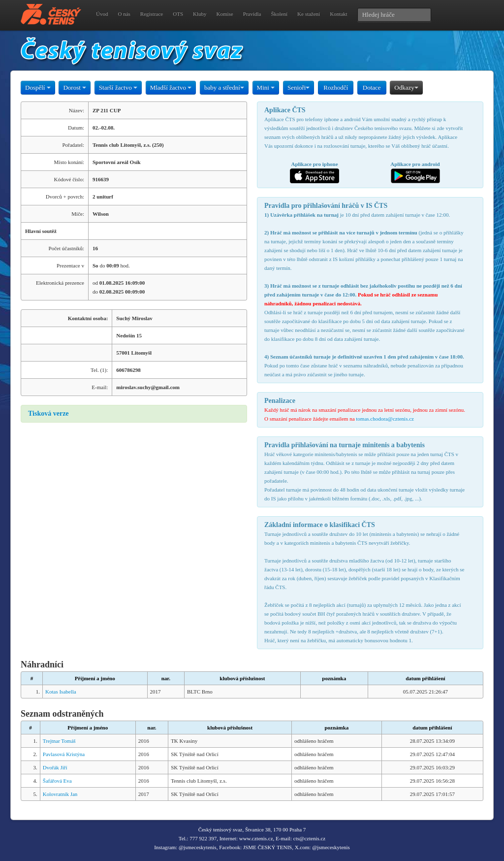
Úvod (102, 14)
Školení (279, 14)
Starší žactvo (118, 87)
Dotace (372, 87)
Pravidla (252, 14)
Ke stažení (309, 14)
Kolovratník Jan (60, 794)
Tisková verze (48, 414)
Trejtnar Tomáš (59, 741)
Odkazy (406, 87)
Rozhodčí (336, 87)
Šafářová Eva (57, 781)
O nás (124, 14)
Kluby (200, 14)
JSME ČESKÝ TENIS (268, 847)
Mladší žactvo (171, 87)
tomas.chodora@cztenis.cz (385, 419)
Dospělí (38, 87)
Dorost (75, 87)
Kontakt (338, 14)
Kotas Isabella (61, 692)
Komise (225, 14)
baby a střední (224, 87)
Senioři (299, 87)
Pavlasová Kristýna (64, 754)
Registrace (152, 14)
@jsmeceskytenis (198, 847)
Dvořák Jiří (55, 767)
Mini (266, 87)
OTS (178, 14)
